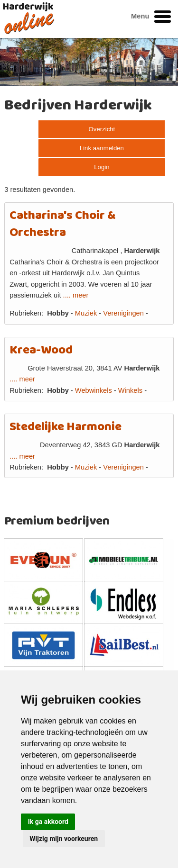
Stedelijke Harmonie (66, 427)
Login (102, 167)
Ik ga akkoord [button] (48, 822)
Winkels (130, 390)
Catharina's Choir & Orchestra (63, 224)
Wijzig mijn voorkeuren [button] (64, 839)
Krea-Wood (41, 350)
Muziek (86, 313)
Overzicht (102, 129)
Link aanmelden (102, 148)
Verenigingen (123, 313)
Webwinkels (94, 390)
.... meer (76, 295)
